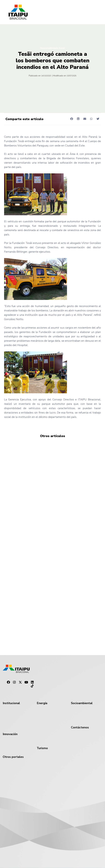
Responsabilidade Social (53, 48)
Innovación (10, 734)
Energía (42, 703)
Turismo (42, 748)
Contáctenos (80, 727)
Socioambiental (82, 703)
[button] (72, 119)
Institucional (11, 703)
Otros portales (13, 757)
